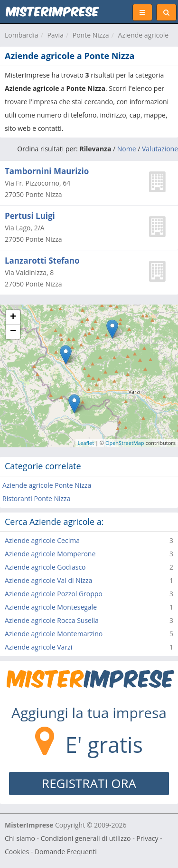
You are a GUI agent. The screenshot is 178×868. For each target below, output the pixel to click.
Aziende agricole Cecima (42, 540)
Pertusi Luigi (30, 216)
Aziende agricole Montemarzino (54, 634)
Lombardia (22, 35)
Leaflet (86, 443)
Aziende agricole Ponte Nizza (47, 485)
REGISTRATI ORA (89, 783)
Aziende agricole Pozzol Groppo (54, 594)
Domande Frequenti (66, 852)
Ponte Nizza (91, 35)
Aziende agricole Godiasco (45, 567)
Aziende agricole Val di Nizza (48, 580)
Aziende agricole (143, 35)
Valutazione (160, 149)
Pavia (55, 35)
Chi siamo (20, 838)
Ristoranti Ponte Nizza (36, 498)
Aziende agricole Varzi (38, 647)
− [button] (13, 332)
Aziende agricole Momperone (50, 554)
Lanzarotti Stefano (42, 261)
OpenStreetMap (125, 443)
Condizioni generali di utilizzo (86, 838)
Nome (127, 149)
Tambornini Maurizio (47, 171)
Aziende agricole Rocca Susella (52, 620)
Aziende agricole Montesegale (51, 607)
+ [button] (13, 317)
